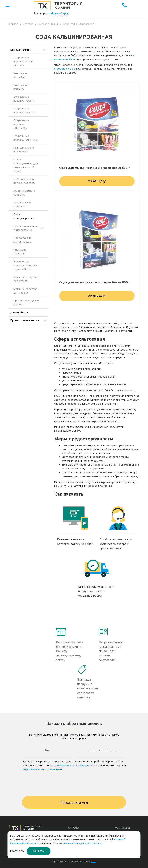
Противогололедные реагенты (26, 303)
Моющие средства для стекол (25, 279)
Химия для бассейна (20, 75)
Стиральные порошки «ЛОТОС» (26, 138)
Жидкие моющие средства (25, 193)
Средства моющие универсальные (28, 228)
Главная (13, 24)
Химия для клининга (20, 87)
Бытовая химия (48, 24)
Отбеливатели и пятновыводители (25, 181)
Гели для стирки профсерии (24, 150)
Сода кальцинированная (78, 24)
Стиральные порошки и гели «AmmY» (23, 62)
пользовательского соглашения (43, 769)
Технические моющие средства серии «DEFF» (25, 265)
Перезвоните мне (74, 803)
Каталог (28, 24)
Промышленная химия (28, 320)
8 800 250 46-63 (65, 69)
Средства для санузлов (22, 205)
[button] (8, 6)
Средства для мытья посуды (23, 240)
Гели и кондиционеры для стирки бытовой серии (26, 165)
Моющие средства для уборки (25, 291)
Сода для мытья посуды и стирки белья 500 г (95, 168)
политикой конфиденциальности (76, 766)
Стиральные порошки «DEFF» (24, 99)
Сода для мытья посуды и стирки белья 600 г (95, 283)
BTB (93, 862)
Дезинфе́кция (19, 312)
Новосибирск (60, 14)
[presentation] (74, 785)
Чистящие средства (20, 252)
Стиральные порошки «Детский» (21, 124)
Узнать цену (97, 181)
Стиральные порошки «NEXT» (24, 111)
